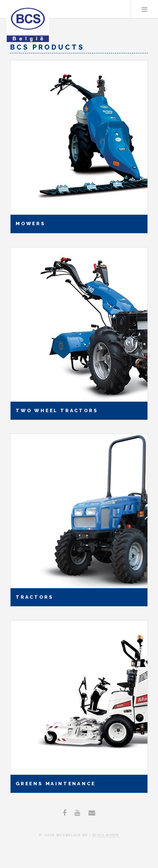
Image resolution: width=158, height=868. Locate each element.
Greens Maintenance (55, 784)
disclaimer (106, 835)
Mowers (31, 224)
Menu (145, 9)
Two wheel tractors (57, 410)
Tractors (34, 597)
